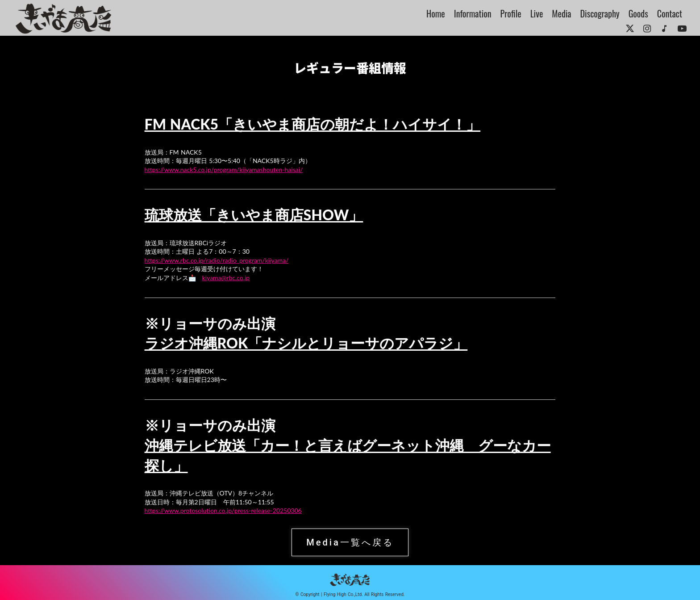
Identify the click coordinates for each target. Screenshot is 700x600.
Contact (670, 13)
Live (537, 13)
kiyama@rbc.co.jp (226, 278)
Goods (638, 13)
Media (561, 13)
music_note (664, 29)
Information (473, 13)
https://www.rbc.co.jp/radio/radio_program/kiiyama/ (217, 260)
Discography (600, 13)
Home (436, 13)
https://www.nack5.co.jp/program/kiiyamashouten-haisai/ (224, 170)
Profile (511, 13)
